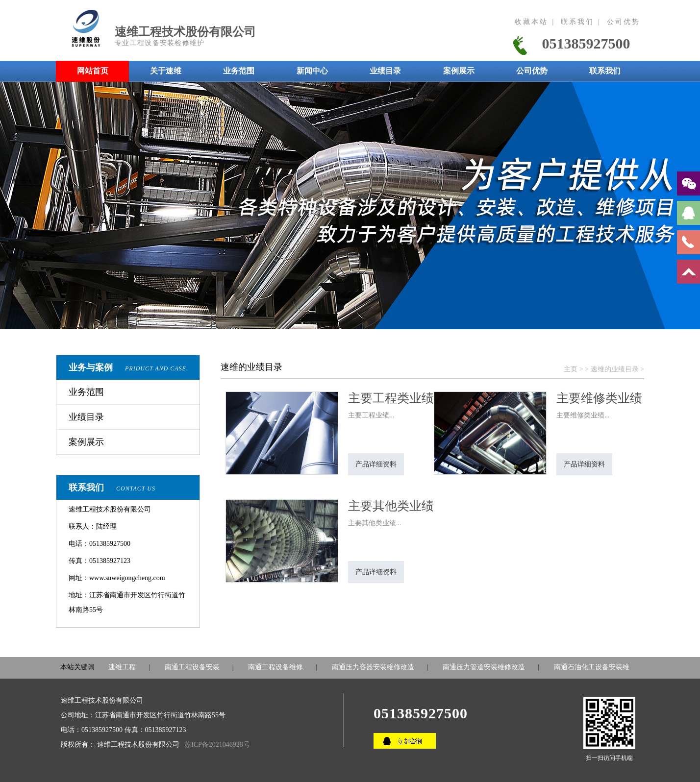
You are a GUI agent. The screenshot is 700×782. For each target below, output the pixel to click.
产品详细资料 (376, 464)
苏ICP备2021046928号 (217, 745)
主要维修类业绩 (599, 398)
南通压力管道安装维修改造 (484, 667)
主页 (571, 369)
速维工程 (122, 667)
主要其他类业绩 (391, 506)
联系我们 (577, 22)
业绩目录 (86, 417)
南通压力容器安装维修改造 (373, 667)
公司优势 (624, 22)
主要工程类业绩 (391, 398)
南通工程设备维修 (275, 667)
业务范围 (86, 392)
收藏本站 (531, 22)
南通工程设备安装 (192, 667)
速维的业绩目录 (615, 369)
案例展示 (86, 442)
